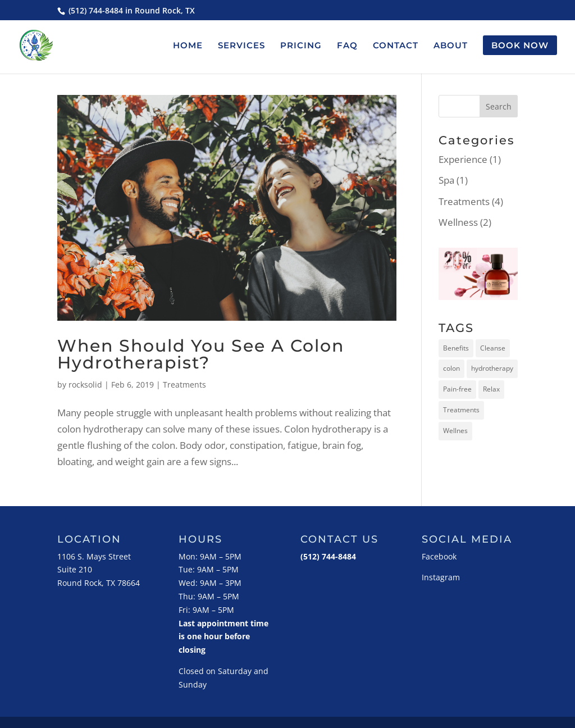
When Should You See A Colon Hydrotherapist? (201, 354)
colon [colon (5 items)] (451, 368)
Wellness (458, 222)
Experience (463, 159)
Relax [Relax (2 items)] (491, 389)
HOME (188, 46)
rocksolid (85, 385)
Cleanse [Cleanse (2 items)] (493, 348)
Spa (446, 180)
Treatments (184, 385)
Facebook (439, 556)
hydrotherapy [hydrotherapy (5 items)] (492, 368)
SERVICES (241, 46)
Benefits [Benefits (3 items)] (456, 348)
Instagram (441, 577)
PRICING (301, 46)
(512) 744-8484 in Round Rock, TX (131, 10)
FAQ (347, 46)
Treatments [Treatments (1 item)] (461, 410)
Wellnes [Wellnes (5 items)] (455, 431)
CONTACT (396, 46)
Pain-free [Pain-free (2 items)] (457, 389)
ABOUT (451, 46)
